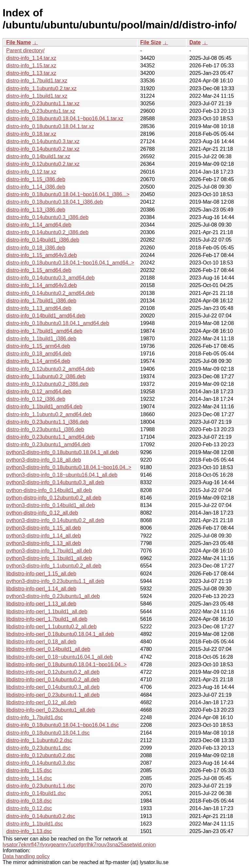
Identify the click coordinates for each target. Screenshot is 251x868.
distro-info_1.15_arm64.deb (38, 346)
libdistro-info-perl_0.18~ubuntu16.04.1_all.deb (59, 657)
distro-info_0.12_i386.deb (36, 399)
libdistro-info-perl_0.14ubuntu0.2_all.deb (53, 680)
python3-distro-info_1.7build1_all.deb (49, 551)
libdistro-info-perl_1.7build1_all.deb (47, 619)
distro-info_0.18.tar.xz (31, 134)
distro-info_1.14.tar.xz (31, 58)
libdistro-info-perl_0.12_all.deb (41, 702)
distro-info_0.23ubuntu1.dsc (38, 748)
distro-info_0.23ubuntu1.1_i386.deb (47, 422)
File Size (151, 42)
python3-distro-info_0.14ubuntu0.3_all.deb (55, 482)
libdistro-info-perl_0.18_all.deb (41, 642)
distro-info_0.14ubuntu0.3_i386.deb (47, 217)
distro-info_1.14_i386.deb (36, 187)
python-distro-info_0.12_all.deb (42, 513)
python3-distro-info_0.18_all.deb (44, 460)
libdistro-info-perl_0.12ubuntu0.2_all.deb (53, 672)
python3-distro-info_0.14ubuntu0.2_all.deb (55, 520)
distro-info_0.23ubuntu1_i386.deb (45, 429)
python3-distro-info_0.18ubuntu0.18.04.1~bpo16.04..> (69, 467)
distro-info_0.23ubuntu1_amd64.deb (48, 444)
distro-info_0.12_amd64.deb (39, 391)
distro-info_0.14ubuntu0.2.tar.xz (43, 149)
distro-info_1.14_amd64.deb (39, 225)
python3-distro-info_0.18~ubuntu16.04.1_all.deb (62, 475)
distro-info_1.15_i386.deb (36, 179)
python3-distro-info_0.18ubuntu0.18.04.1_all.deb (62, 452)
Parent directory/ (25, 51)
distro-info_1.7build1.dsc (34, 717)
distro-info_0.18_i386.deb (36, 248)
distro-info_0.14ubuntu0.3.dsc (41, 763)
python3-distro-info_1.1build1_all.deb (49, 558)
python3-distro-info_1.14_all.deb (44, 536)
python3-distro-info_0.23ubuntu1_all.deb (53, 596)
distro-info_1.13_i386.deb (36, 210)
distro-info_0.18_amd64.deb (39, 354)
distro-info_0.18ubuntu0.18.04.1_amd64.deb (58, 323)
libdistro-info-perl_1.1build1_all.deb (47, 612)
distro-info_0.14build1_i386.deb (43, 240)
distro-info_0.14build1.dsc (36, 793)
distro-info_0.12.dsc (29, 808)
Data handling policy (26, 856)
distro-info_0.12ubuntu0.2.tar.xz (43, 164)
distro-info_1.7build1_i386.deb (41, 301)
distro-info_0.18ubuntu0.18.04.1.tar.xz (50, 126)
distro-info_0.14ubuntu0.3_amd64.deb (50, 278)
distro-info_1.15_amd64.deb (39, 270)
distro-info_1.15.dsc (29, 770)
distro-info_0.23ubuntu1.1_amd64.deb (50, 437)
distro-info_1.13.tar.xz (31, 73)
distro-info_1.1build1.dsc (34, 824)
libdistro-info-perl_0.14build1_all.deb (48, 649)
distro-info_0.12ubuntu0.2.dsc (41, 755)
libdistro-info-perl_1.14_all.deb (41, 589)
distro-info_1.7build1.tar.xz (37, 81)
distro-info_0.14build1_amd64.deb (46, 316)
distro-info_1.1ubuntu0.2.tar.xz (41, 88)
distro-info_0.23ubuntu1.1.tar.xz (43, 103)
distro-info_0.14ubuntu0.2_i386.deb (47, 232)
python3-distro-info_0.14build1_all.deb (50, 505)
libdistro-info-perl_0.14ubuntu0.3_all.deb (53, 687)
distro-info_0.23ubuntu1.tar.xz (41, 111)
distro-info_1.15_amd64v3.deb (42, 255)
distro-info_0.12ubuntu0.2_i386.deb (47, 384)
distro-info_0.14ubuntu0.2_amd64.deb (50, 293)
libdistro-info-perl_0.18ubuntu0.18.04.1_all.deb (60, 634)
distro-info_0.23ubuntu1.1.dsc (41, 786)
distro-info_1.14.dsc (29, 778)
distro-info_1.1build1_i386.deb (41, 339)
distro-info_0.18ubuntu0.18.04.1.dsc (48, 733)
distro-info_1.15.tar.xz (31, 66)
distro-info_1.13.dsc (29, 831)
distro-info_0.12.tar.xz (31, 172)
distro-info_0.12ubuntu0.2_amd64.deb (50, 369)
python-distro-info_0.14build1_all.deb (49, 490)
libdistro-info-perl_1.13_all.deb (41, 604)
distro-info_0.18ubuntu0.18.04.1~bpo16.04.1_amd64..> (70, 263)
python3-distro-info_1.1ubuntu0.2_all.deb (54, 566)
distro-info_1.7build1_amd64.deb (44, 331)
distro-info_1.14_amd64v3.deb (42, 285)
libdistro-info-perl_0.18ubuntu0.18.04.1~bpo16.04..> (66, 664)
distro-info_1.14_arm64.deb (38, 361)
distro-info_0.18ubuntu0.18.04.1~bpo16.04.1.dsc (63, 725)
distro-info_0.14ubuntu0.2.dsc (41, 816)
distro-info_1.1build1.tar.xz (37, 96)
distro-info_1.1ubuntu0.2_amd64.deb (49, 414)
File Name (19, 42)
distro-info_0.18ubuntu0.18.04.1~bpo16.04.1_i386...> (68, 194)
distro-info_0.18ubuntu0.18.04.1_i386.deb (55, 202)
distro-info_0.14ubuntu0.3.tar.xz (43, 141)
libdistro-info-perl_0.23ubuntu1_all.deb (51, 710)
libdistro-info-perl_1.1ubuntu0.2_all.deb (51, 627)
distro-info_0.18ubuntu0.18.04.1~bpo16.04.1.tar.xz (65, 119)
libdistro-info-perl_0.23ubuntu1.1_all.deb (53, 695)
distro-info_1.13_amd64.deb (39, 308)
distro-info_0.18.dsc (29, 801)
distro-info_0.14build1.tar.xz (38, 156)
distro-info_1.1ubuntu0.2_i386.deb (46, 376)
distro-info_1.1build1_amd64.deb (44, 407)
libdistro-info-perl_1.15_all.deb (41, 574)
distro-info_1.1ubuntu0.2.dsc (39, 740)
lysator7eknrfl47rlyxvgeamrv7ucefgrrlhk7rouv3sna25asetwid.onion (79, 845)
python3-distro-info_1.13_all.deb (44, 543)
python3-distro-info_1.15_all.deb (44, 528)
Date (195, 42)
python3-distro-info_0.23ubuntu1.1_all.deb (55, 581)
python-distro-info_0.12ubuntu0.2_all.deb (54, 498)
